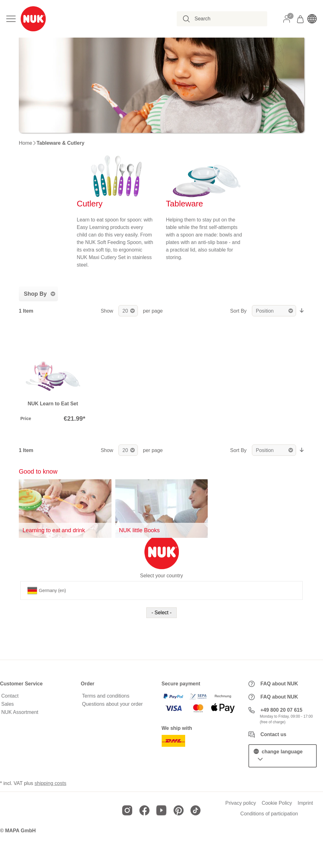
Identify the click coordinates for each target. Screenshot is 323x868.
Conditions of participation (269, 814)
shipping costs (50, 783)
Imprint (305, 803)
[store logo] (33, 19)
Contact (10, 696)
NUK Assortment (20, 712)
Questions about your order (112, 704)
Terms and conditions (106, 696)
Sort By (238, 311)
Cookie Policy (277, 803)
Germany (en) (47, 590)
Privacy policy (241, 803)
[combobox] (225, 19)
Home (26, 143)
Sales (8, 704)
